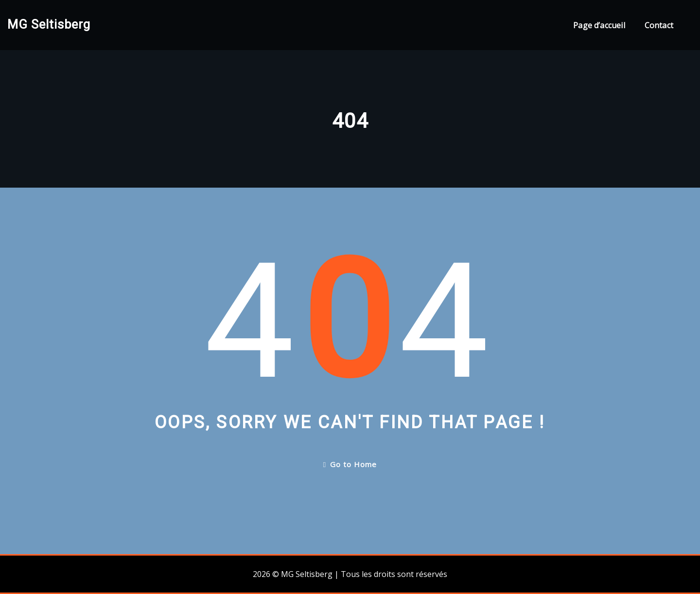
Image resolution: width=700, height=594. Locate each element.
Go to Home (350, 464)
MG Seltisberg (49, 24)
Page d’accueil (599, 25)
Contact (659, 25)
